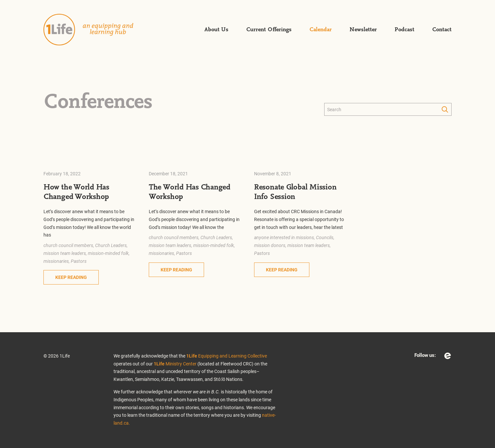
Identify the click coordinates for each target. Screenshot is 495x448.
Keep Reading (71, 277)
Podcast (404, 30)
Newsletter (363, 30)
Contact (442, 30)
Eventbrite (448, 356)
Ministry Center (175, 364)
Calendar (321, 30)
